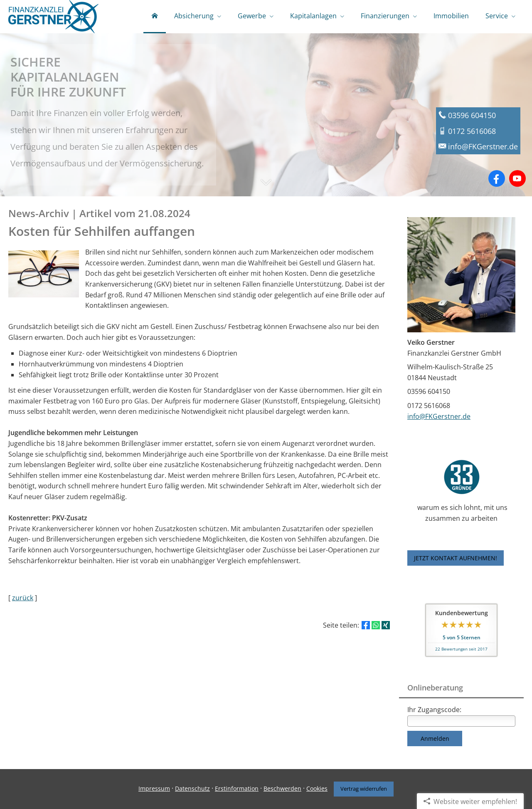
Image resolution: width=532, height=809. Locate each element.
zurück (23, 598)
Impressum (154, 788)
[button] (266, 186)
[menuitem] (155, 17)
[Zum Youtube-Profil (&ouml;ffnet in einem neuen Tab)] (517, 178)
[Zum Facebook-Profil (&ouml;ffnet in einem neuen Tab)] (497, 178)
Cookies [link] (317, 788)
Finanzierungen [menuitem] (385, 16)
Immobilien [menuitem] (451, 16)
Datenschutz (192, 788)
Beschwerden (282, 788)
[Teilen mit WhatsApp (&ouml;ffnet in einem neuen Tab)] (376, 625)
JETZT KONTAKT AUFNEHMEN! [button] (456, 558)
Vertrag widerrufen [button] (364, 789)
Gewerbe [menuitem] (252, 16)
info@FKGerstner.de (439, 416)
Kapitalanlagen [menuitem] (313, 16)
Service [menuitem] (497, 16)
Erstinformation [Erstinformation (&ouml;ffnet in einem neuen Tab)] (237, 788)
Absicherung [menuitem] (194, 16)
